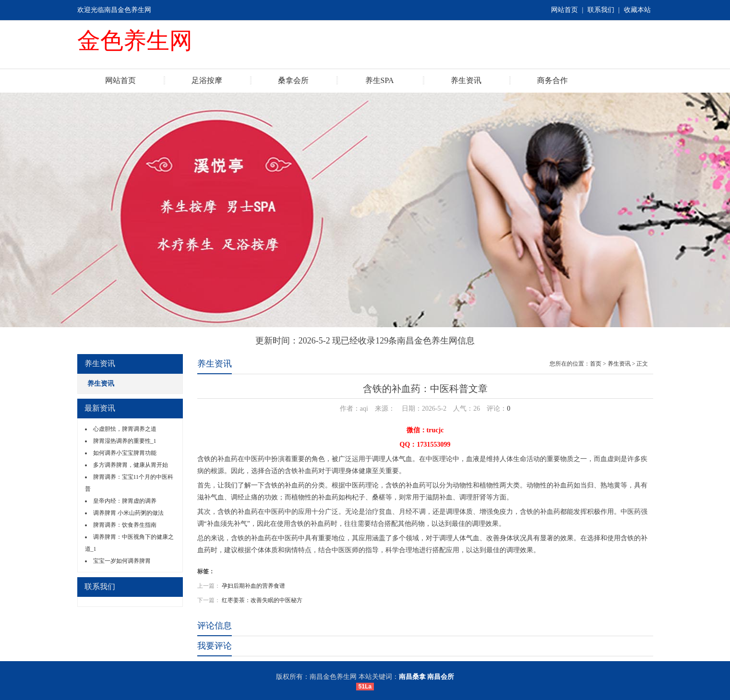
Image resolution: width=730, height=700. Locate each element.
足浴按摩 (207, 80)
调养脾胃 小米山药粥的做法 (128, 513)
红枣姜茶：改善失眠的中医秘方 (262, 600)
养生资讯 (466, 80)
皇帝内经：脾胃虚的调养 (125, 501)
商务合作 (552, 80)
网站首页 (564, 10)
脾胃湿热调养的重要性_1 (125, 441)
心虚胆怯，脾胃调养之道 (125, 429)
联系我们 (601, 10)
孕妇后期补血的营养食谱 (253, 586)
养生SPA (380, 80)
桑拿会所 (293, 80)
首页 (596, 364)
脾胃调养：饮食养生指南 (125, 525)
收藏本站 (637, 10)
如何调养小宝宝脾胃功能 (125, 453)
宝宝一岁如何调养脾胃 (122, 561)
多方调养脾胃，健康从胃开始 (131, 465)
